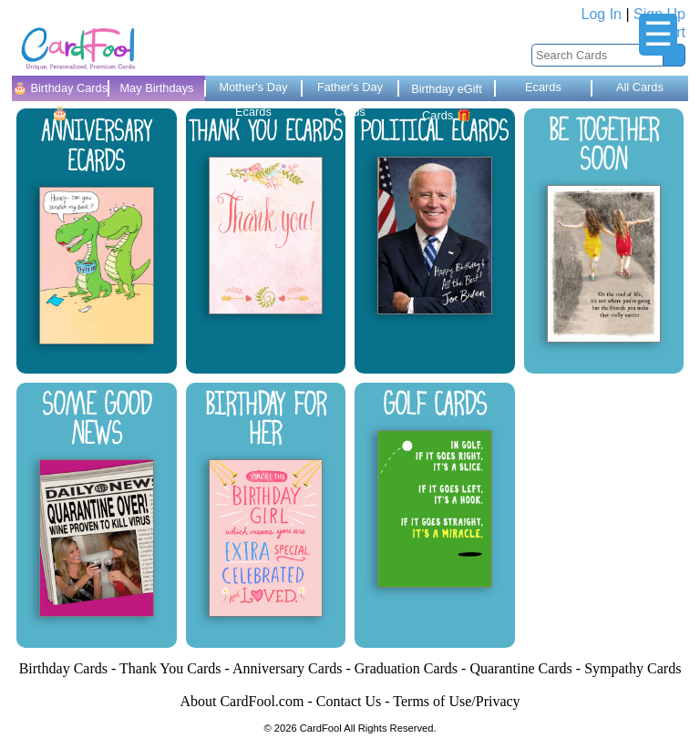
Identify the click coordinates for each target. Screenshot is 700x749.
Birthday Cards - (69, 668)
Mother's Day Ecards (253, 91)
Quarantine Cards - (527, 668)
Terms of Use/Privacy (456, 701)
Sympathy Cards (633, 668)
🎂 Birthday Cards (60, 91)
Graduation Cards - (412, 668)
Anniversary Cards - (293, 668)
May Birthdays (156, 88)
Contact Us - (355, 701)
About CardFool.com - (247, 701)
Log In (602, 14)
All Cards (640, 87)
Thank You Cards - (176, 668)
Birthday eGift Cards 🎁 (447, 92)
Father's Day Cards (350, 91)
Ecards (543, 87)
